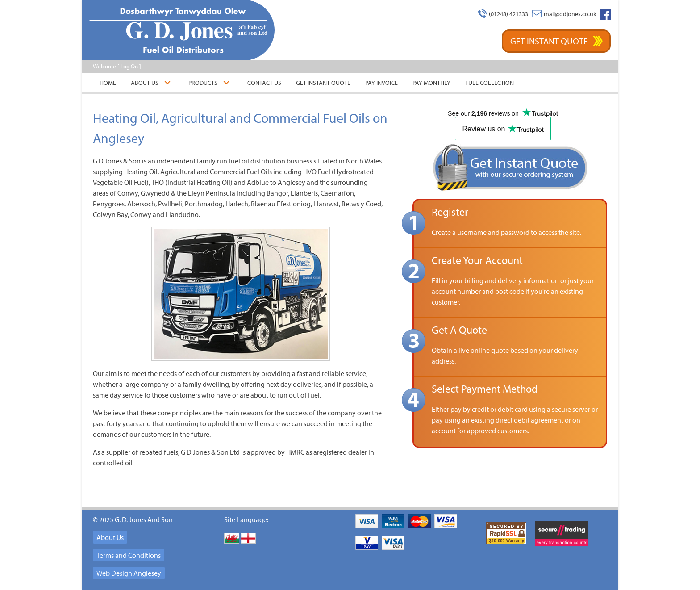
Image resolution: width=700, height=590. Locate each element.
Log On (129, 66)
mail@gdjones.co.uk (570, 14)
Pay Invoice (381, 83)
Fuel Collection (490, 83)
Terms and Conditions (129, 555)
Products (203, 83)
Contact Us (264, 83)
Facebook (605, 15)
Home (108, 83)
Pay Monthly (431, 83)
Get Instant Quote (549, 41)
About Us (145, 83)
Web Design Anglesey (129, 573)
